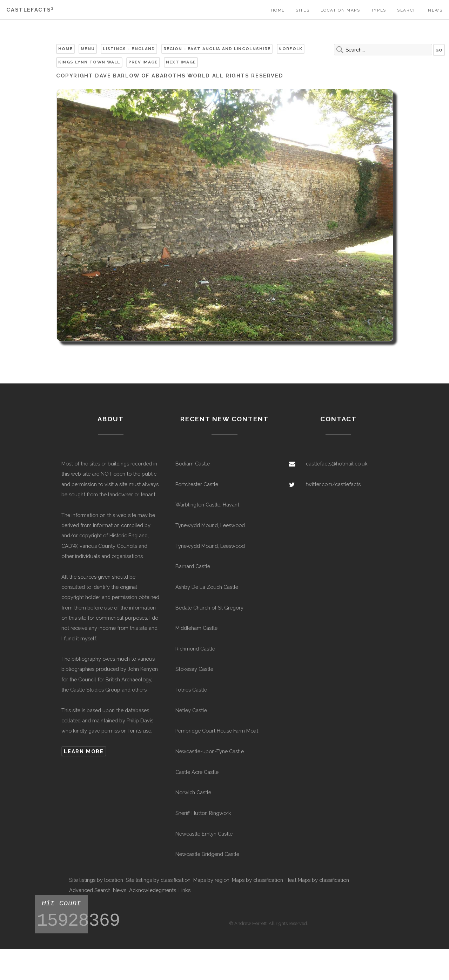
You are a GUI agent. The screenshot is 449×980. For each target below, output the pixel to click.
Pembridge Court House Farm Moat (217, 731)
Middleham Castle (196, 628)
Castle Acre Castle (197, 772)
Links (185, 890)
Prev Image (143, 62)
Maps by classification (257, 880)
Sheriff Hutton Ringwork (203, 813)
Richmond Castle (195, 649)
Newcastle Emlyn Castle (204, 834)
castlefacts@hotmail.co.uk (337, 464)
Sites (303, 10)
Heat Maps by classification (317, 880)
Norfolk (290, 49)
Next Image (181, 62)
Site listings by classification (158, 880)
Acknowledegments (153, 890)
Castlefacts (30, 10)
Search (407, 10)
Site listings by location (96, 880)
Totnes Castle (191, 690)
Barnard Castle (193, 566)
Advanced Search (90, 890)
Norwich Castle (193, 792)
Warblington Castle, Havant (207, 505)
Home (278, 10)
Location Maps (340, 10)
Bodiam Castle (193, 464)
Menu (88, 49)
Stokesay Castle (194, 669)
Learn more (84, 751)
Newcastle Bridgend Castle (207, 854)
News (435, 10)
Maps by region (211, 880)
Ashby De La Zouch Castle (207, 587)
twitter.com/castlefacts (333, 484)
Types (379, 10)
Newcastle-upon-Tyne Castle (210, 751)
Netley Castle (191, 710)
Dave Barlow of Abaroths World (153, 76)
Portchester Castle (197, 484)
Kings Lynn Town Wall (89, 62)
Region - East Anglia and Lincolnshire (217, 49)
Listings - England (129, 49)
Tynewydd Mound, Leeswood (210, 525)
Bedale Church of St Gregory (209, 608)
